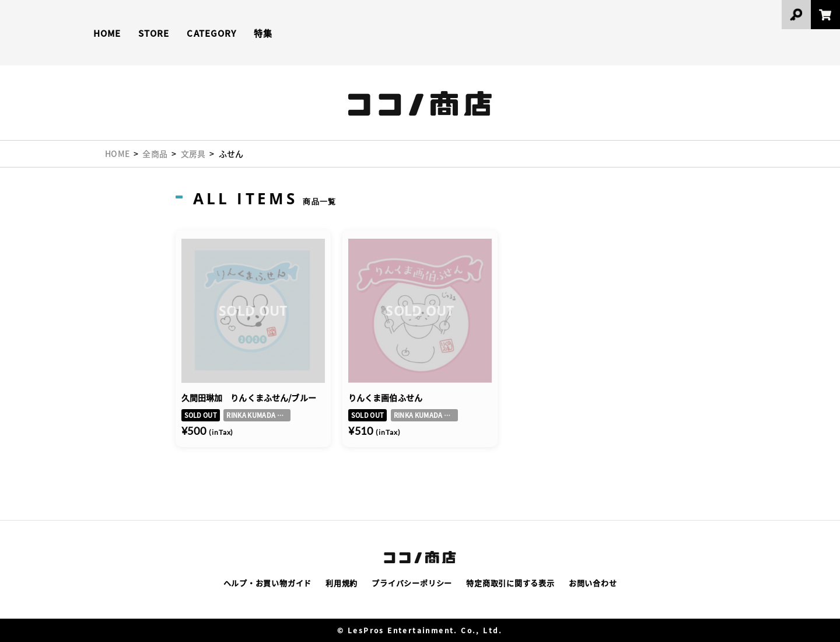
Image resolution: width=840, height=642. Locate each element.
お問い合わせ (593, 583)
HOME (107, 33)
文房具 (193, 153)
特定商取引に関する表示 (510, 583)
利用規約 (342, 583)
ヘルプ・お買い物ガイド (268, 583)
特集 (263, 33)
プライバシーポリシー (412, 583)
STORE (154, 33)
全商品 (155, 153)
